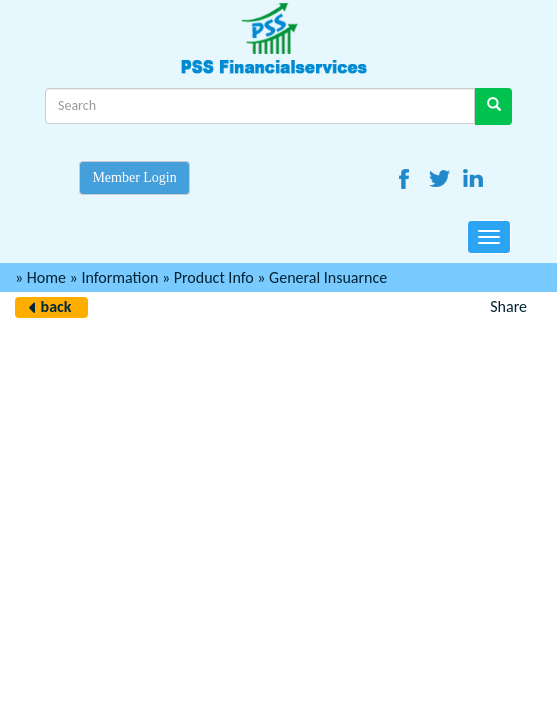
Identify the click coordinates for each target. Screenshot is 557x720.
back (56, 306)
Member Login (134, 177)
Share (508, 306)
